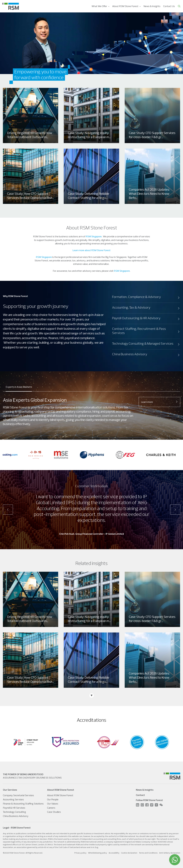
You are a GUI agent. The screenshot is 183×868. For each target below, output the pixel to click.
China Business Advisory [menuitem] (16, 816)
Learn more (159, 402)
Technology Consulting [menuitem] (14, 812)
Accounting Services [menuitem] (13, 799)
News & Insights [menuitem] (152, 6)
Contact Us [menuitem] (169, 6)
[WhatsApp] (175, 860)
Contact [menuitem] (140, 795)
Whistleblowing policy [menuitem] (98, 853)
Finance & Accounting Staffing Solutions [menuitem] (23, 804)
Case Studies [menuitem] (54, 812)
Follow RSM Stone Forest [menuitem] (149, 800)
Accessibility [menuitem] (114, 853)
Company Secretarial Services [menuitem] (18, 795)
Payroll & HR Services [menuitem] (14, 808)
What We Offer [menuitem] (99, 6)
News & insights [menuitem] (145, 790)
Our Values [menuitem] (53, 804)
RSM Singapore (94, 236)
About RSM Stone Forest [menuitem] (125, 6)
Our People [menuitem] (53, 799)
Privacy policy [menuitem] (80, 853)
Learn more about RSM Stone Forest (91, 250)
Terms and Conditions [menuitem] (148, 853)
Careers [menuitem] (51, 808)
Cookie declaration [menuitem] (129, 853)
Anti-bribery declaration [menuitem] (170, 853)
